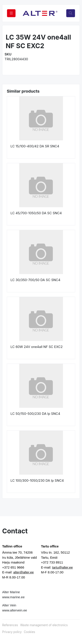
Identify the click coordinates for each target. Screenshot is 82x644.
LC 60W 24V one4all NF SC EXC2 (37, 347)
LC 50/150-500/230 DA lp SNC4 (35, 414)
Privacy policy (12, 632)
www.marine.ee (13, 597)
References (10, 625)
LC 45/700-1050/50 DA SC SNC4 (36, 213)
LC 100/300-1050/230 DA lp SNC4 (37, 480)
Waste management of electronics (44, 625)
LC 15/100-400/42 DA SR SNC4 (35, 146)
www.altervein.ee (15, 610)
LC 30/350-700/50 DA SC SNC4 (35, 280)
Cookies (30, 632)
